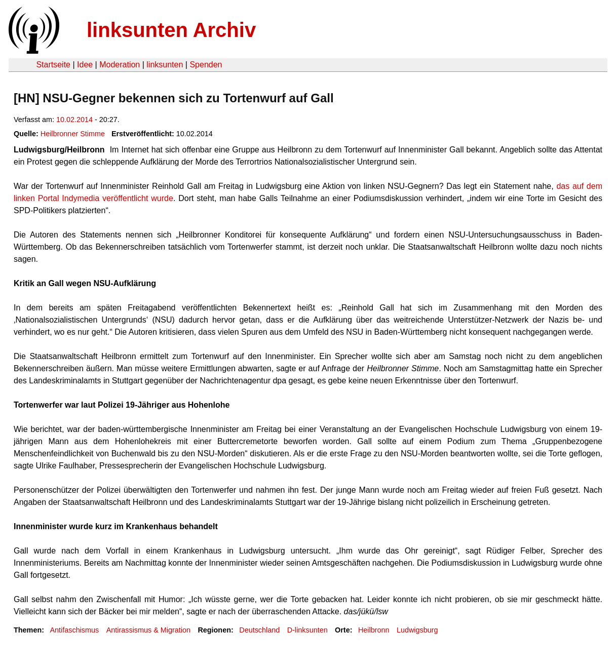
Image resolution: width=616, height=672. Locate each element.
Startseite (53, 65)
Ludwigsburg (417, 630)
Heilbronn (374, 630)
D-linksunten (307, 630)
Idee (85, 65)
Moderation (120, 65)
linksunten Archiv (171, 30)
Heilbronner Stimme (73, 134)
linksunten (165, 65)
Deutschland (259, 630)
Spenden (206, 65)
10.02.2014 (74, 120)
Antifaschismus (74, 630)
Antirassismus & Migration (148, 630)
